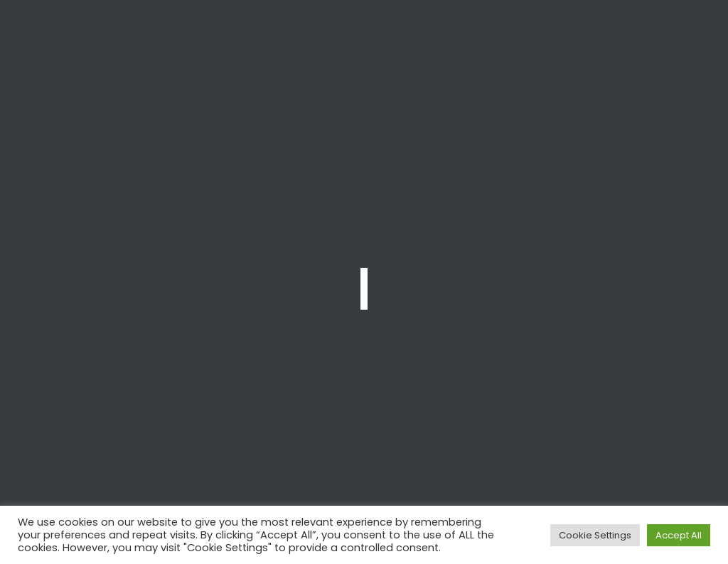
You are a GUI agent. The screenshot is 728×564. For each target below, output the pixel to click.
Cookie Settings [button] (595, 535)
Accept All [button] (679, 535)
